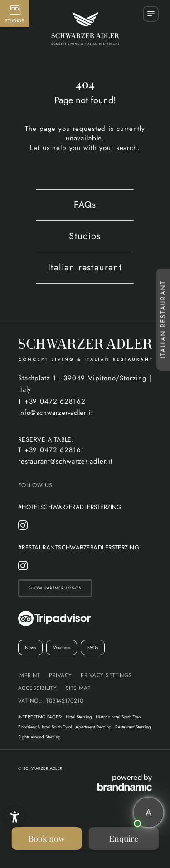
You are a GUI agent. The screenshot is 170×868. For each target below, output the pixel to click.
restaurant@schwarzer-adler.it (66, 461)
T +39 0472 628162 (52, 401)
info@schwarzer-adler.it (56, 413)
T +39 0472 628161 (51, 450)
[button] (15, 817)
